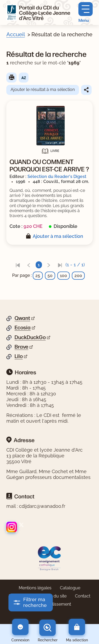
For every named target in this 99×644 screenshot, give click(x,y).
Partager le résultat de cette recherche (86, 90)
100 (63, 276)
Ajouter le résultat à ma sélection (43, 90)
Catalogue (70, 588)
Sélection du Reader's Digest (57, 177)
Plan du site (55, 596)
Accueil (16, 34)
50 (50, 276)
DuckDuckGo (30, 337)
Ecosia (23, 328)
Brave (21, 347)
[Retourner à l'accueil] (12, 13)
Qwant (22, 318)
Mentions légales (35, 588)
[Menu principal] (86, 12)
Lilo (19, 356)
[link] (18, 265)
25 (38, 276)
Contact (83, 596)
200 (78, 276)
